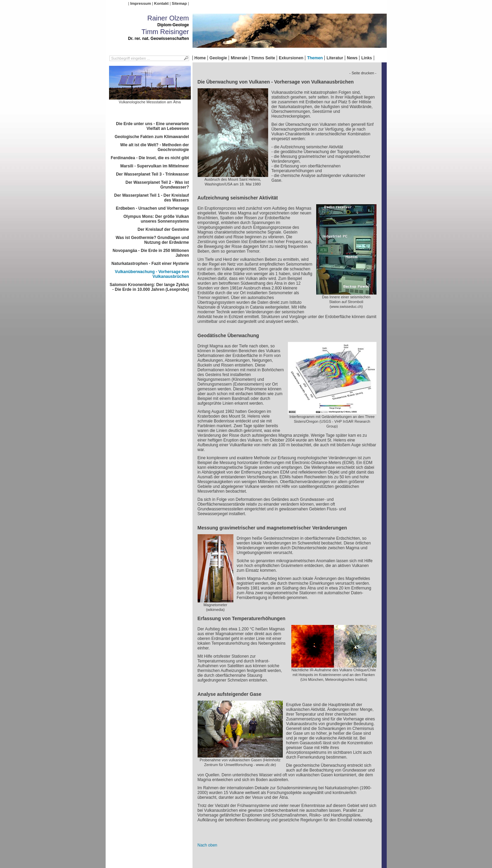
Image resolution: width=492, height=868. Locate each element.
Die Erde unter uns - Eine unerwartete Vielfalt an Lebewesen (152, 126)
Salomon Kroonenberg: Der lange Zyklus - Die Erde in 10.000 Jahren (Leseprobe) (149, 287)
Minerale (239, 58)
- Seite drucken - (363, 73)
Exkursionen (291, 58)
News (352, 58)
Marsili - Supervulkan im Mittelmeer (155, 166)
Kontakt (161, 3)
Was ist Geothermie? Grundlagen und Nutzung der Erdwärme (152, 240)
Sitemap (179, 3)
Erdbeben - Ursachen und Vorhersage (152, 208)
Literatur (335, 58)
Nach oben (207, 845)
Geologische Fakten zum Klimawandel (152, 137)
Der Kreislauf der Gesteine (163, 229)
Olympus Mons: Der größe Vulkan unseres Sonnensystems (156, 219)
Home (200, 58)
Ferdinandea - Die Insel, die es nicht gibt (150, 158)
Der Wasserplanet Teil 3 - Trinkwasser (152, 174)
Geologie (218, 58)
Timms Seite (263, 58)
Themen (315, 58)
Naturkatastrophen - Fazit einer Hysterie (150, 264)
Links (366, 58)
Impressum (141, 3)
